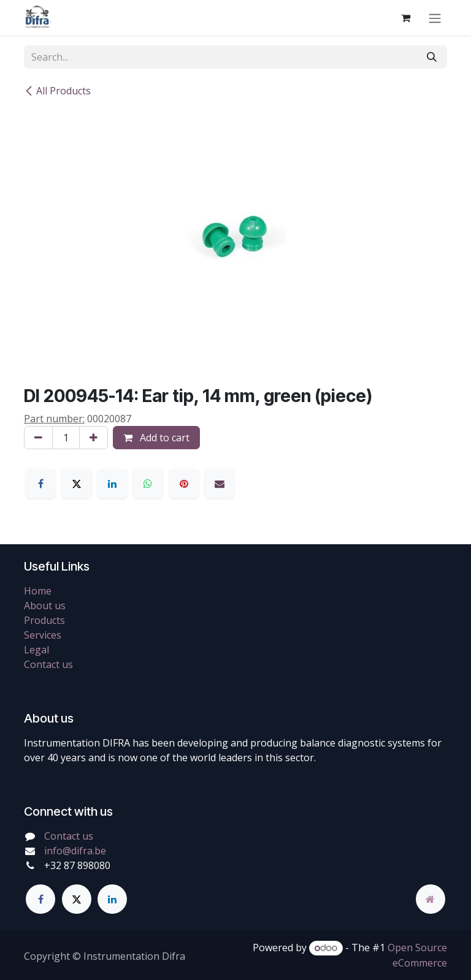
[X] (77, 484)
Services (43, 635)
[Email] (220, 484)
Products (44, 620)
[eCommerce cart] (405, 18)
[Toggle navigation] (435, 18)
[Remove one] (38, 438)
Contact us (48, 664)
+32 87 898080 (77, 865)
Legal (36, 650)
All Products (57, 91)
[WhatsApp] (148, 484)
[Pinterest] (184, 484)
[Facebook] (40, 484)
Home (38, 591)
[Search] (432, 57)
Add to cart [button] (156, 438)
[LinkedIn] (112, 484)
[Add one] (94, 438)
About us (45, 606)
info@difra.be (75, 851)
